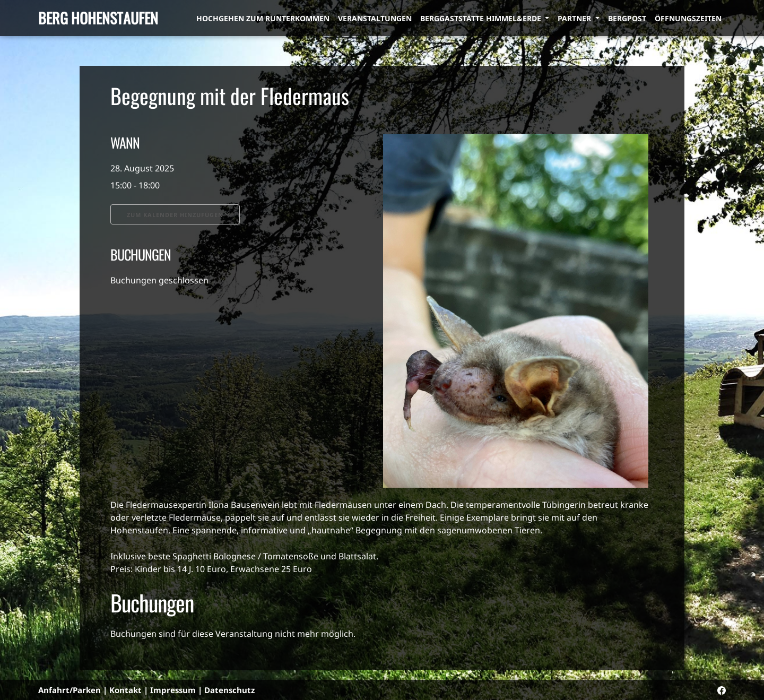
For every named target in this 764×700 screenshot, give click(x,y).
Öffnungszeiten (688, 18)
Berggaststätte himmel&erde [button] (482, 18)
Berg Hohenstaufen (98, 18)
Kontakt (125, 690)
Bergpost (627, 18)
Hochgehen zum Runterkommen (263, 18)
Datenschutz (229, 690)
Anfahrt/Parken (70, 690)
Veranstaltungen (375, 18)
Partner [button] (575, 18)
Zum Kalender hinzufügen (175, 215)
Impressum (173, 690)
